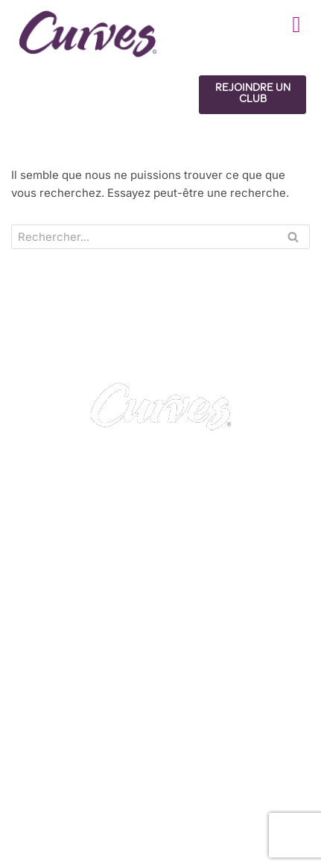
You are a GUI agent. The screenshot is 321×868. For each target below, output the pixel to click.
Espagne (244, 801)
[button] (296, 24)
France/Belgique (181, 801)
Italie (287, 801)
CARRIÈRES (50, 692)
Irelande (112, 801)
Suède (85, 818)
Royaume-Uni (51, 801)
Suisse (42, 818)
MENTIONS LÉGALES (74, 710)
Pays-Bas (42, 836)
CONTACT (45, 674)
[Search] (144, 237)
